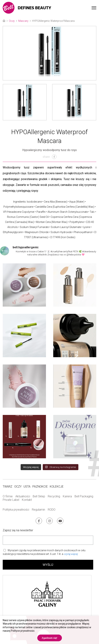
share (50, 157)
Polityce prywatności (23, 631)
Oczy (12, 21)
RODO (52, 510)
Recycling (54, 496)
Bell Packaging (84, 496)
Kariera (67, 496)
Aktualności (23, 496)
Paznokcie (40, 487)
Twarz (8, 487)
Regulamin (38, 510)
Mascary (23, 21)
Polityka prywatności (16, 510)
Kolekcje (57, 487)
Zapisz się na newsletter (18, 530)
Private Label (11, 500)
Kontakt (27, 500)
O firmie (8, 496)
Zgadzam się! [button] (49, 638)
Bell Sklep (39, 496)
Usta (27, 487)
